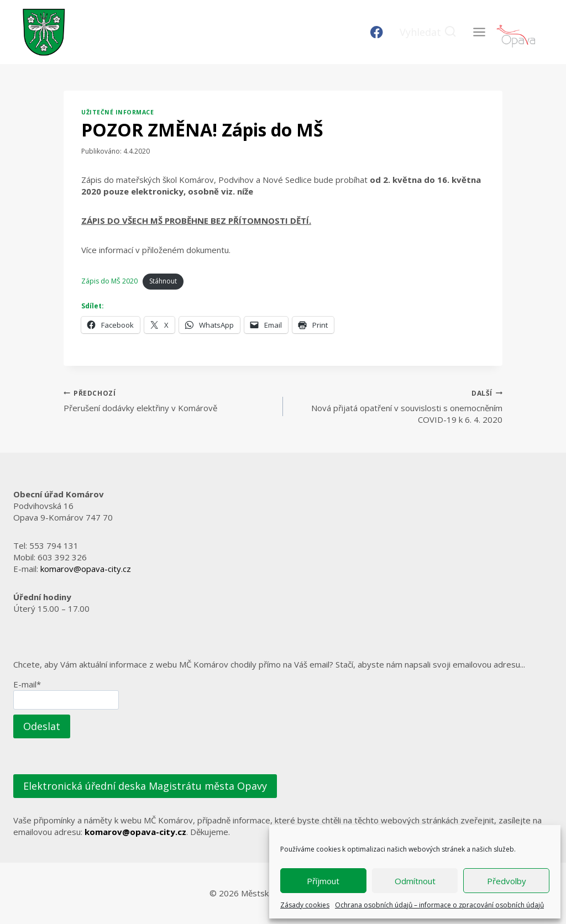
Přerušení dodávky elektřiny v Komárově (169, 400)
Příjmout (323, 881)
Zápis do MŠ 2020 (109, 281)
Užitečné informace (117, 112)
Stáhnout (163, 281)
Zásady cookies (305, 905)
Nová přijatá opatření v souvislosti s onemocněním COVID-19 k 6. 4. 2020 (397, 406)
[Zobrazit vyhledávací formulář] (428, 32)
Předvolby (507, 881)
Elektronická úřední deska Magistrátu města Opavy (145, 786)
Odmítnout (415, 881)
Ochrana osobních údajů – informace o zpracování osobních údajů (439, 905)
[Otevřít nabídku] (479, 32)
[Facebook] (377, 32)
